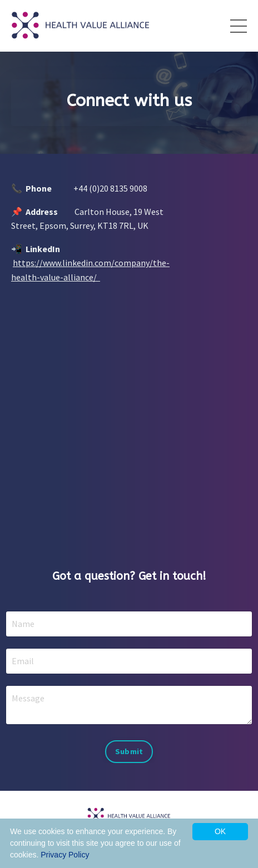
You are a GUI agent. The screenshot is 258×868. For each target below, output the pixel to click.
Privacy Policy (65, 855)
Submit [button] (129, 751)
